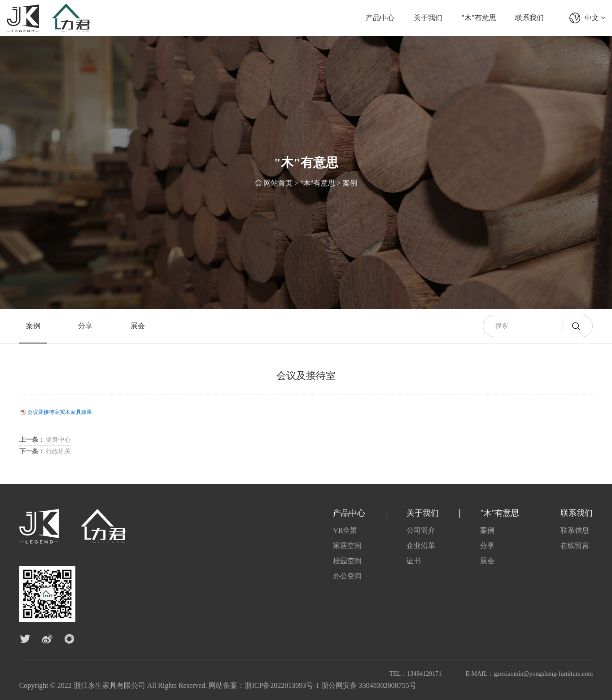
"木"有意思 (479, 18)
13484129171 (424, 674)
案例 (350, 184)
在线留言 (575, 546)
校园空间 (347, 561)
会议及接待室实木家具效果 (60, 412)
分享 (85, 326)
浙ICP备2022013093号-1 (282, 685)
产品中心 (380, 18)
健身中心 (45, 440)
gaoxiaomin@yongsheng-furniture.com (543, 674)
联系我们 (529, 18)
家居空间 (347, 546)
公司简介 (421, 530)
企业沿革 (421, 546)
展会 (138, 326)
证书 (414, 561)
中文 (595, 18)
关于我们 (428, 18)
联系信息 (575, 530)
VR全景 (345, 530)
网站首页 (278, 184)
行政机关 (45, 451)
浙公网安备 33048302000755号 (369, 685)
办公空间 (347, 576)
